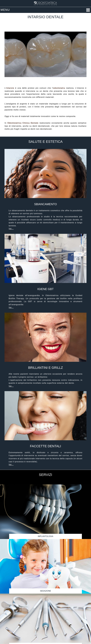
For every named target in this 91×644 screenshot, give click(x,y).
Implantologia (45, 536)
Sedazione (45, 591)
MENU (5, 10)
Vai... (11, 229)
